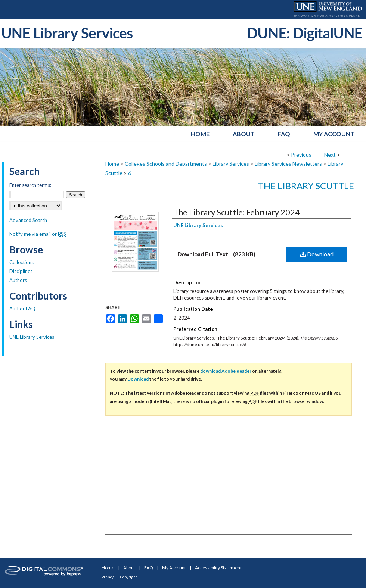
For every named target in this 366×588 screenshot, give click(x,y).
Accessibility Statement (218, 568)
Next (330, 155)
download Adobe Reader (226, 371)
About (129, 568)
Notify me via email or (38, 234)
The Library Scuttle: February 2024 (237, 212)
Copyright (129, 577)
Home (112, 164)
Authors (18, 280)
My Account (174, 568)
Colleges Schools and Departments (166, 164)
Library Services (231, 164)
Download (317, 254)
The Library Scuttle (306, 186)
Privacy (108, 577)
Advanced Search (28, 220)
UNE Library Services (32, 337)
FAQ (149, 568)
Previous (301, 155)
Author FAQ (22, 309)
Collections (21, 262)
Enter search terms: (30, 185)
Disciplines (21, 271)
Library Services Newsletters (288, 164)
